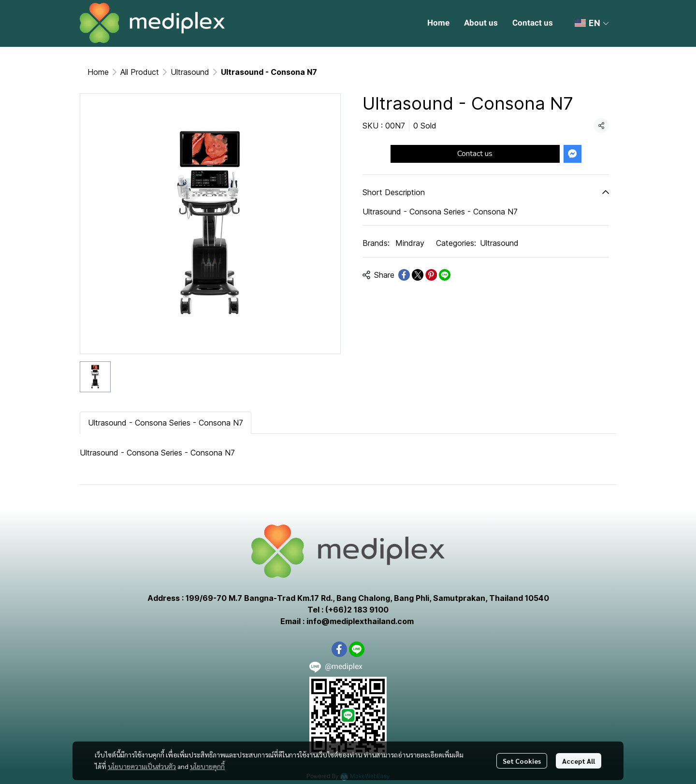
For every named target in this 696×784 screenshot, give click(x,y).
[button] (592, 23)
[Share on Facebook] (404, 275)
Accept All (579, 761)
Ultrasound (190, 72)
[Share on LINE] (445, 275)
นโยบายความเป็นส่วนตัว (142, 766)
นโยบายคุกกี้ (207, 766)
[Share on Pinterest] (431, 275)
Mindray (410, 243)
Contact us (475, 154)
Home (98, 72)
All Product (140, 72)
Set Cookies (522, 761)
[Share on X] (418, 275)
